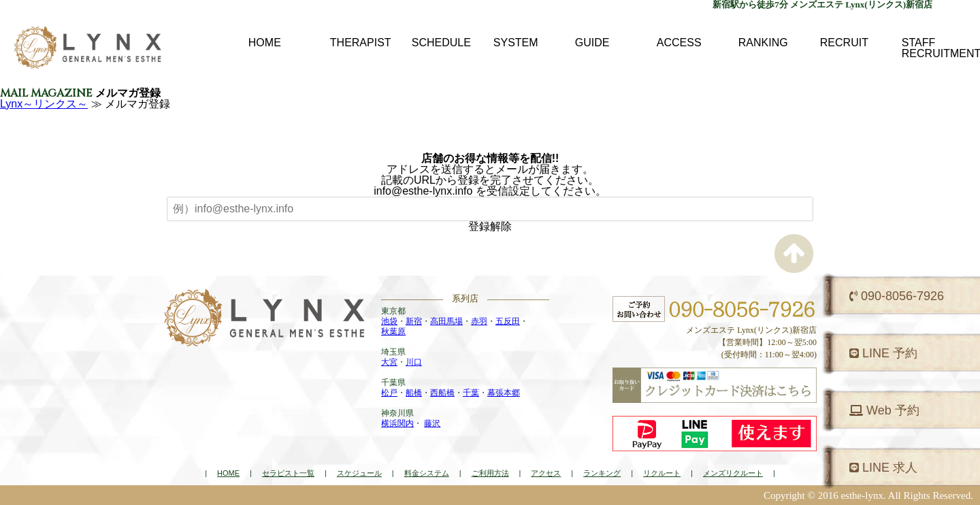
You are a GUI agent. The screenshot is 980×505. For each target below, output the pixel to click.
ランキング (602, 473)
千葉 (471, 393)
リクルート (662, 473)
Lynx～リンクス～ (44, 104)
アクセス (546, 473)
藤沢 (432, 423)
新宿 (414, 321)
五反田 (508, 321)
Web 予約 (884, 410)
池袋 (389, 321)
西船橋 (442, 393)
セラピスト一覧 (288, 473)
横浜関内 (397, 423)
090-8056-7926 (897, 296)
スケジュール (359, 473)
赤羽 (479, 321)
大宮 (389, 362)
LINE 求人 (883, 468)
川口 (414, 362)
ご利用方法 (490, 473)
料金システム (427, 473)
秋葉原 (393, 331)
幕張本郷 (504, 393)
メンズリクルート (733, 473)
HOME (228, 473)
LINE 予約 (883, 353)
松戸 (389, 393)
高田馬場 (446, 321)
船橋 (414, 393)
